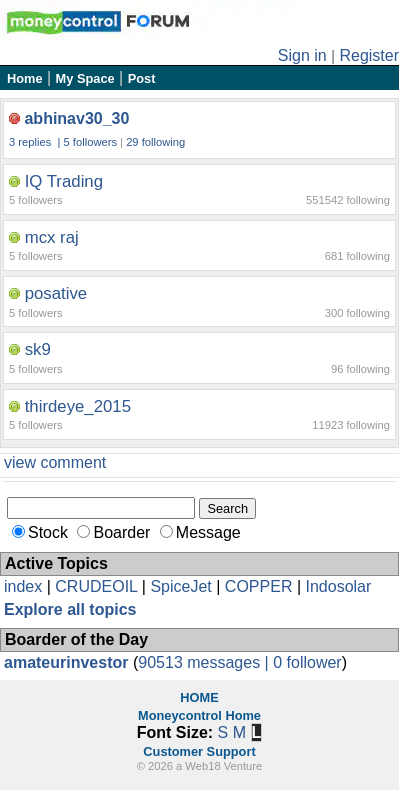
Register (369, 55)
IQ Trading (64, 181)
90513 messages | (205, 662)
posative (56, 293)
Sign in (302, 55)
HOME (199, 697)
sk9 (38, 349)
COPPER (259, 586)
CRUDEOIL (96, 586)
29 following (155, 142)
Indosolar (338, 586)
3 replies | (36, 142)
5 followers (90, 142)
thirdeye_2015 (78, 406)
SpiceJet (180, 586)
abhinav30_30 (76, 118)
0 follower (307, 662)
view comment (55, 462)
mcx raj (52, 237)
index (23, 586)
